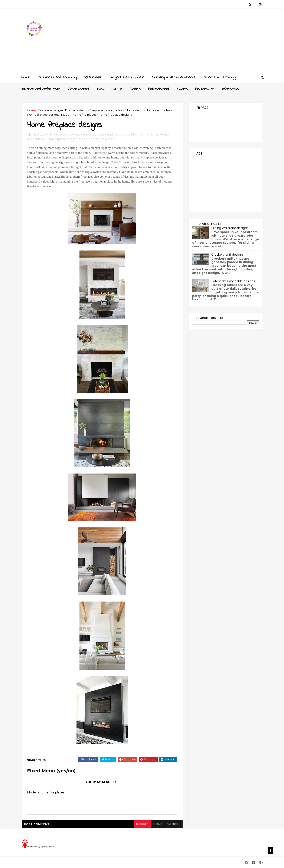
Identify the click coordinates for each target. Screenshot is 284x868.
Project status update (127, 78)
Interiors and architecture (41, 89)
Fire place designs (50, 110)
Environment (204, 89)
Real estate (93, 78)
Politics (135, 89)
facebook (174, 824)
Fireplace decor (76, 110)
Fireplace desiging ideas (107, 110)
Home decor (135, 110)
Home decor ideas (159, 110)
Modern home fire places (79, 115)
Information (230, 89)
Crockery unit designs (227, 255)
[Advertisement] (185, 42)
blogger (142, 824)
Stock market (79, 89)
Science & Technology (220, 78)
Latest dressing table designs (233, 281)
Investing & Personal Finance (174, 78)
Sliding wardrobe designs (230, 228)
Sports (182, 89)
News (118, 89)
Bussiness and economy (57, 78)
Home (26, 78)
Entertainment (159, 89)
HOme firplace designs (43, 115)
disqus (158, 824)
